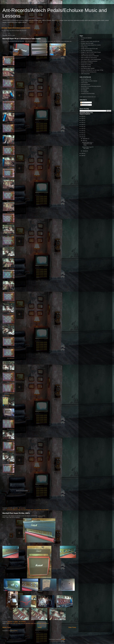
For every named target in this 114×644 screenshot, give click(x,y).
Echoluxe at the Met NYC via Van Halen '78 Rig (92, 70)
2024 (83, 116)
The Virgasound (85, 92)
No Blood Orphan (85, 88)
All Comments (84, 105)
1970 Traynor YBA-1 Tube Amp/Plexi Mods (91, 59)
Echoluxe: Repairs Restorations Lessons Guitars (16, 28)
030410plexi (12, 66)
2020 (83, 122)
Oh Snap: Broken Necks (87, 50)
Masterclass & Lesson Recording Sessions (91, 86)
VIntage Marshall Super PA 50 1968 (89, 49)
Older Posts (72, 627)
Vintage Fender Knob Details (88, 54)
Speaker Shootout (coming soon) (89, 72)
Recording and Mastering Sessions (89, 61)
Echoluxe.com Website (86, 38)
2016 (83, 129)
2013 (83, 133)
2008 (83, 156)
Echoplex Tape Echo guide (87, 43)
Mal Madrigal (84, 90)
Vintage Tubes (84, 47)
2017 (83, 127)
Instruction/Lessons (85, 84)
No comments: (22, 508)
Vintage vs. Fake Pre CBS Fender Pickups (91, 52)
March (84, 141)
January (85, 151)
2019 (83, 124)
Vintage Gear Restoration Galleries (89, 81)
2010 (83, 137)
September (85, 139)
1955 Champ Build (85, 74)
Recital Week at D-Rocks (87, 63)
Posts (83, 102)
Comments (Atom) (13, 631)
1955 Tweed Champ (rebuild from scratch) (91, 45)
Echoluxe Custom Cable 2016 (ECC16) (90, 41)
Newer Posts (7, 627)
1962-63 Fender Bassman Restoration (90, 56)
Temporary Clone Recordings (88, 93)
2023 (83, 118)
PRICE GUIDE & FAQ (86, 79)
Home (40, 627)
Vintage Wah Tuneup (86, 67)
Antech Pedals (84, 83)
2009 (83, 153)
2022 (83, 120)
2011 (83, 135)
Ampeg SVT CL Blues (86, 65)
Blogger (63, 639)
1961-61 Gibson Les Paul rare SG (89, 58)
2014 (83, 131)
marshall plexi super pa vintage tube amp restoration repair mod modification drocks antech (27, 510)
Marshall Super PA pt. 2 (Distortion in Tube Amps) (21, 39)
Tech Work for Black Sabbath (88, 68)
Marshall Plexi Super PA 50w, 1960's (16, 513)
